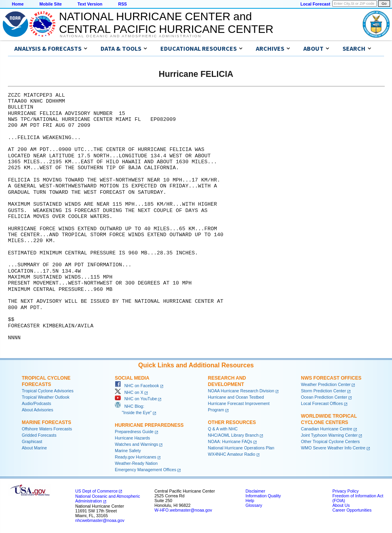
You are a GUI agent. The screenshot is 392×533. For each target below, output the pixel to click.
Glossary (254, 505)
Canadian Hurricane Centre (327, 429)
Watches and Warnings (136, 444)
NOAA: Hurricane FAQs (230, 441)
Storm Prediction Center (323, 391)
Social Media (132, 378)
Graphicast (32, 441)
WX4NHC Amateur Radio (232, 454)
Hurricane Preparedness (149, 425)
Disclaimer (255, 491)
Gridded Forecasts (39, 435)
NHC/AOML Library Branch (233, 435)
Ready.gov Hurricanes (136, 457)
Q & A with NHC (223, 429)
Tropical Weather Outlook (46, 397)
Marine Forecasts (47, 422)
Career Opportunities (352, 510)
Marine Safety (128, 451)
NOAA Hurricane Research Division (241, 391)
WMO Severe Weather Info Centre (333, 448)
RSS (122, 4)
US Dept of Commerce (96, 491)
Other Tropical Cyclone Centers (330, 441)
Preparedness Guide (134, 432)
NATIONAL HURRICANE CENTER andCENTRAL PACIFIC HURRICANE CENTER (166, 23)
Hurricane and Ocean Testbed (236, 397)
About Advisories (37, 410)
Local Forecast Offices (322, 403)
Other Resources (232, 422)
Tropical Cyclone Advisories (48, 391)
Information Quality (263, 496)
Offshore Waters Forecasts (47, 429)
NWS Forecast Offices (331, 378)
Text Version (90, 4)
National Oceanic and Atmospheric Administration (130, 36)
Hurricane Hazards (132, 438)
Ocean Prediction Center (324, 397)
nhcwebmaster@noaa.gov (100, 520)
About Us (341, 505)
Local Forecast (315, 4)
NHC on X (129, 392)
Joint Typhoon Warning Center (329, 435)
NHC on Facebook (137, 386)
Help (250, 501)
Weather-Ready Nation (136, 463)
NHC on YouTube (136, 399)
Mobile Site (51, 4)
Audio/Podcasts (36, 403)
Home (18, 4)
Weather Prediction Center (326, 384)
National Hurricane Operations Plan (241, 448)
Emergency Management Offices (146, 470)
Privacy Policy (345, 491)
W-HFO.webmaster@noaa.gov (183, 510)
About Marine (34, 448)
